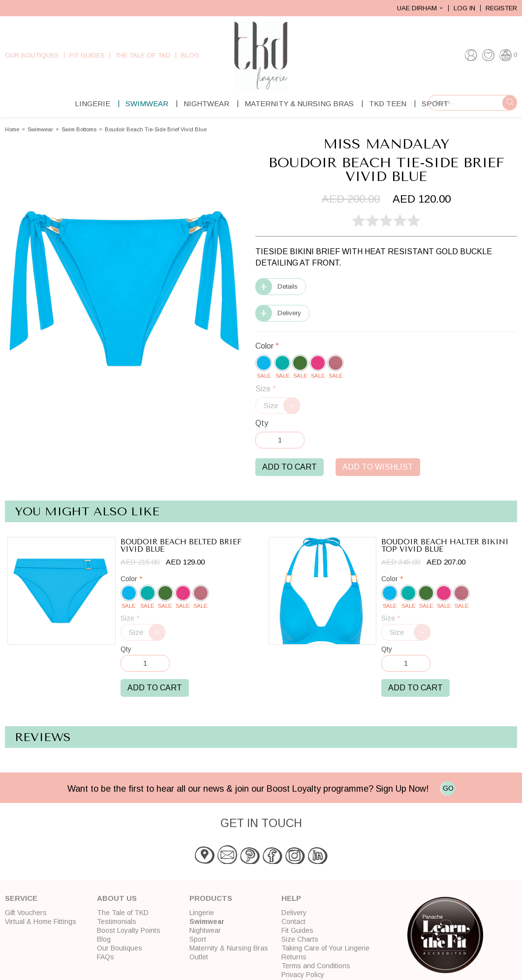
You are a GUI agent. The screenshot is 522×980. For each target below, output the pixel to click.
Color (267, 346)
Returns (294, 957)
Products (211, 898)
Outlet (199, 957)
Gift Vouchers (26, 913)
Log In (464, 8)
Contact (293, 921)
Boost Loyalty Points (129, 930)
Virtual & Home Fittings (41, 921)
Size (266, 389)
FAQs (106, 957)
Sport (198, 939)
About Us (117, 898)
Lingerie (92, 104)
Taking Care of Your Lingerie (325, 948)
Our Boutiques (32, 55)
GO (448, 788)
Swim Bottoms (79, 130)
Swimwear (147, 104)
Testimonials (117, 921)
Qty (262, 423)
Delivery (289, 313)
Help (291, 898)
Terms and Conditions (316, 966)
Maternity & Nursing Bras (299, 104)
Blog (190, 55)
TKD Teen (388, 104)
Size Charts (300, 939)
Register (501, 8)
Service (21, 898)
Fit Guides (87, 55)
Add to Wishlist (378, 467)
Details (288, 286)
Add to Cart (290, 467)
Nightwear (206, 104)
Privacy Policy (303, 975)
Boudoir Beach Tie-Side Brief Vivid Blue (156, 130)
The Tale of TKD (143, 55)
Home (12, 130)
